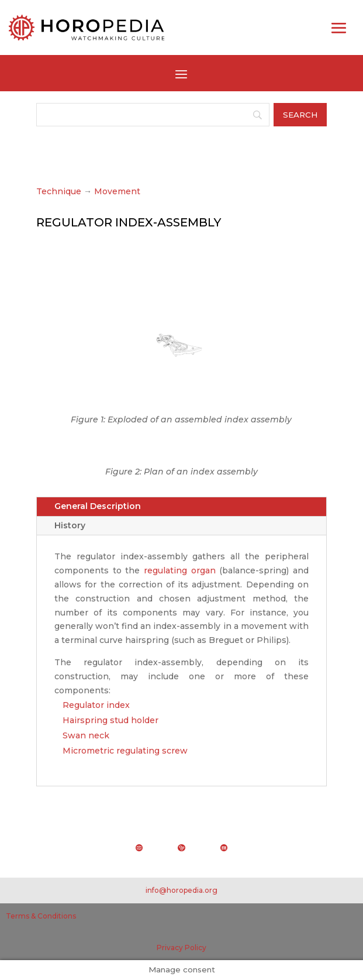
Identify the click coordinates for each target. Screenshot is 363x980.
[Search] (153, 115)
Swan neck (86, 735)
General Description (98, 506)
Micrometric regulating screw (125, 751)
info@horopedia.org (181, 890)
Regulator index (96, 705)
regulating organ (180, 570)
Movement (117, 191)
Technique (59, 191)
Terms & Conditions (41, 916)
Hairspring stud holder (110, 720)
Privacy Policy (181, 948)
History (70, 525)
